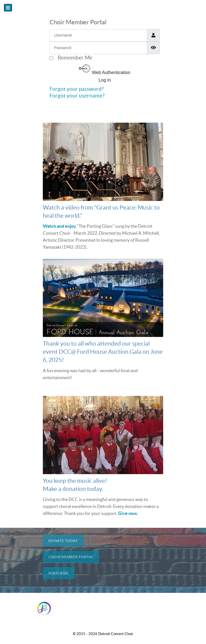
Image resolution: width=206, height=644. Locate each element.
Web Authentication (105, 69)
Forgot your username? (77, 96)
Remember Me (75, 58)
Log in (105, 80)
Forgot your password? (77, 89)
